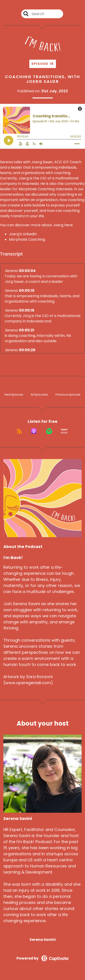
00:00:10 (27, 291)
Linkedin (30, 234)
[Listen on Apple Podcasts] (34, 431)
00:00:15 (27, 310)
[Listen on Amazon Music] (64, 431)
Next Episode (14, 395)
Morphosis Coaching (27, 239)
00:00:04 (27, 271)
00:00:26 (27, 350)
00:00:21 (27, 330)
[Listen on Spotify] (49, 431)
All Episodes (39, 395)
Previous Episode (68, 395)
